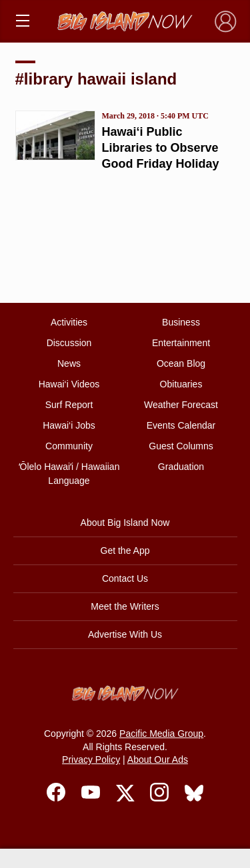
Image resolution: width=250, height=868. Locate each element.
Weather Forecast (181, 405)
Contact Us (125, 578)
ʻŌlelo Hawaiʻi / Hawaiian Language (69, 474)
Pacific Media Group (161, 734)
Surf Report (69, 405)
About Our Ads (158, 759)
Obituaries (181, 384)
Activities (69, 322)
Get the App (125, 550)
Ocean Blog (181, 363)
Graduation (181, 467)
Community (69, 446)
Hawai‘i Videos (69, 384)
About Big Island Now (125, 523)
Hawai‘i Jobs (69, 425)
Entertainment (181, 343)
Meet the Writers (125, 606)
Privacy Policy (91, 759)
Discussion (69, 343)
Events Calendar (181, 425)
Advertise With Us (125, 634)
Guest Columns (181, 446)
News (69, 363)
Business (181, 322)
